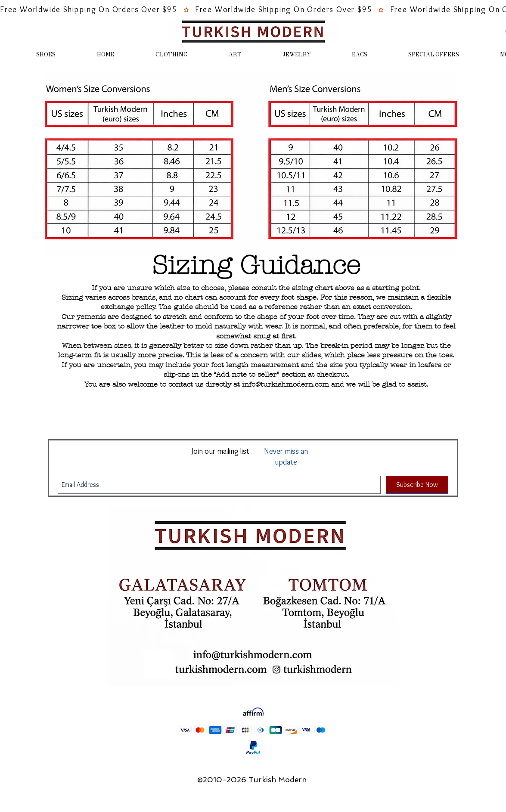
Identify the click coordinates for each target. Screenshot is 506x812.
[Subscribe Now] (417, 485)
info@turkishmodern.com (286, 384)
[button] (46, 54)
